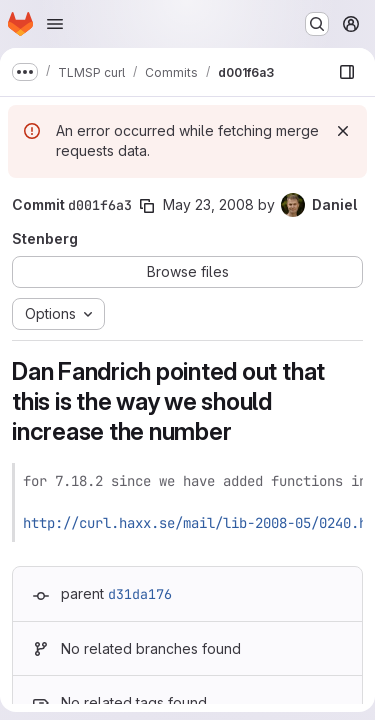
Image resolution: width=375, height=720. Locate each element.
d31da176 (140, 594)
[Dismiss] (343, 131)
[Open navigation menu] (55, 24)
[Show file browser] (347, 72)
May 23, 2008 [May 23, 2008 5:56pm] (208, 204)
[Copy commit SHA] (147, 206)
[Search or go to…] (317, 24)
